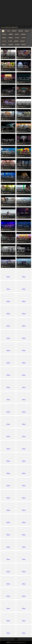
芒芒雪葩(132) (7, 107)
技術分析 (4, 34)
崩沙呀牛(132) (7, 70)
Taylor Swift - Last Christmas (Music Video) (23, 177)
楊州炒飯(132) (7, 119)
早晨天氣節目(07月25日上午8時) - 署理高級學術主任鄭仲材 (8, 152)
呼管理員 (24, 45)
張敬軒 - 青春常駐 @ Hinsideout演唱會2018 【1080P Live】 (23, 67)
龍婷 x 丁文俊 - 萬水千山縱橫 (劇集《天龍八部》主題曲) (24, 165)
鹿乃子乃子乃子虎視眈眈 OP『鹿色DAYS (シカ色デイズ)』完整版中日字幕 (8, 165)
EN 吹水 (4, 41)
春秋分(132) (22, 58)
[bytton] (3, 31)
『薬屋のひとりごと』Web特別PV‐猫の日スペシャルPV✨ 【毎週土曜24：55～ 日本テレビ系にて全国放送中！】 (24, 91)
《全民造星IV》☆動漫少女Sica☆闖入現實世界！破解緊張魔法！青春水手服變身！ (8, 91)
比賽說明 (16, 41)
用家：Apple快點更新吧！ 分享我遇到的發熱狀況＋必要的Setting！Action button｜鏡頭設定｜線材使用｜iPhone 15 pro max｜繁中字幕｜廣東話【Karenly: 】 (8, 202)
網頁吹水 (17, 34)
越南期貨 (21, 31)
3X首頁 (8, 31)
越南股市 (14, 31)
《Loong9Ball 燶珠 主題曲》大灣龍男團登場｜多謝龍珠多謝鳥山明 (24, 152)
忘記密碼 (17, 45)
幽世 (18, 141)
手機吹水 (4, 38)
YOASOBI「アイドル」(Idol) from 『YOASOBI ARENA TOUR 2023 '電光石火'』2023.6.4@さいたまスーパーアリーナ (24, 226)
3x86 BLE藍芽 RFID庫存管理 (9, 27)
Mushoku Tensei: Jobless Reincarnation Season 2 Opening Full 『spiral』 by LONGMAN (8, 116)
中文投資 (24, 38)
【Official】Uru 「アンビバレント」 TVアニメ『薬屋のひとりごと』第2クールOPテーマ (24, 263)
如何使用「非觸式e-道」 (8, 215)
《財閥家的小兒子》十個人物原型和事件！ (24, 251)
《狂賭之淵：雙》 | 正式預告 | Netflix (8, 79)
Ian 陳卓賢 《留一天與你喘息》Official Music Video (24, 79)
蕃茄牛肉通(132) (7, 193)
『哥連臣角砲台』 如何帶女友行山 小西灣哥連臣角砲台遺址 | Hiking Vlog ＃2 (24, 116)
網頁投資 (24, 34)
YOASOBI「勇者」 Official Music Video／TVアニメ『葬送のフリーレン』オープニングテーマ (24, 202)
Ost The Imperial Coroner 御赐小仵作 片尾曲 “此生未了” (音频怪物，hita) (8, 238)
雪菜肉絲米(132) (23, 180)
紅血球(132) (6, 58)
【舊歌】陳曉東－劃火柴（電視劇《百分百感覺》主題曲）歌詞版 (24, 103)
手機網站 (11, 34)
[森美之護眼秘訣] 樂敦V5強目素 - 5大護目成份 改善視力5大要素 (8, 54)
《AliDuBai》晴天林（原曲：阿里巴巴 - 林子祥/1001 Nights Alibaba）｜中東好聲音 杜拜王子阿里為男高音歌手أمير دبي (24, 238)
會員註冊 (11, 45)
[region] (16, 13)
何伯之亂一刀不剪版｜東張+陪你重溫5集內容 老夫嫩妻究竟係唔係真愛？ (8, 251)
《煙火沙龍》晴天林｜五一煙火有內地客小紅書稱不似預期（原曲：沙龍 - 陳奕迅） (8, 103)
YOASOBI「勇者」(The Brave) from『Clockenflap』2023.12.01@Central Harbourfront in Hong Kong (8, 263)
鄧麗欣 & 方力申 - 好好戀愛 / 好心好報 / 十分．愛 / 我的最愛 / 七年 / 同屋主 (8, 140)
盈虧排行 (27, 31)
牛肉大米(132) (22, 131)
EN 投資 (10, 41)
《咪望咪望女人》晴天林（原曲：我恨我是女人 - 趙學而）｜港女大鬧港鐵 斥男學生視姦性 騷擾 (24, 54)
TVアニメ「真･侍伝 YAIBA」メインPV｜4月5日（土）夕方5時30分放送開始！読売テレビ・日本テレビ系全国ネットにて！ (8, 189)
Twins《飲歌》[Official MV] (23, 214)
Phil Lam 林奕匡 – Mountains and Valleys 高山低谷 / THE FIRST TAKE (24, 189)
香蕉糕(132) (6, 82)
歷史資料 (23, 41)
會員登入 (4, 45)
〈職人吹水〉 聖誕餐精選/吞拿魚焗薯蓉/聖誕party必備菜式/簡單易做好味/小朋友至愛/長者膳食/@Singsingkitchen (8, 67)
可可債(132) (6, 131)
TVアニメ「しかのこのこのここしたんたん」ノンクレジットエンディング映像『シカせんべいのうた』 (24, 128)
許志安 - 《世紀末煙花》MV (8, 128)
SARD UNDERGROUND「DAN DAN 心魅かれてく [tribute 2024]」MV (8, 226)
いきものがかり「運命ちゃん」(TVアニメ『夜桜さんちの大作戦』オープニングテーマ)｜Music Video (8, 177)
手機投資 (11, 38)
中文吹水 (17, 38)
